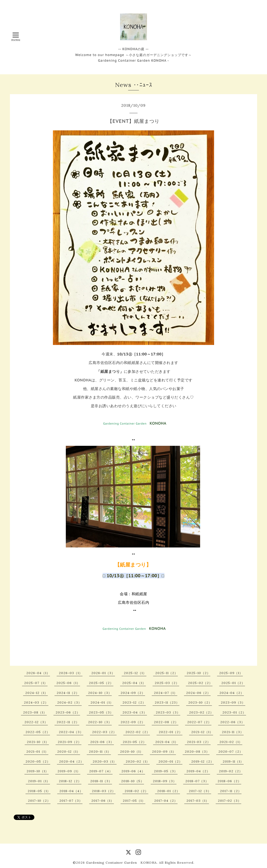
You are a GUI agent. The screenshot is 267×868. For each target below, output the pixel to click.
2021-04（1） (167, 742)
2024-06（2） (198, 693)
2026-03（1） (71, 673)
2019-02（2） (231, 771)
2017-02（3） (230, 801)
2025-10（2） (199, 673)
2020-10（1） (132, 751)
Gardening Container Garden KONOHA (121, 863)
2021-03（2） (199, 742)
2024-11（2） (68, 693)
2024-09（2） (133, 693)
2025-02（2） (200, 683)
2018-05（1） (39, 791)
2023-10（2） (200, 702)
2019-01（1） (39, 781)
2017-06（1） (103, 801)
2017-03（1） (198, 801)
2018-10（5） (133, 781)
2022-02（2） (138, 732)
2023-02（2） (201, 712)
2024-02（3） (69, 702)
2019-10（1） (38, 771)
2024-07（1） (166, 693)
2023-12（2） (134, 702)
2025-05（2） (101, 683)
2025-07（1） (36, 683)
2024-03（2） (36, 702)
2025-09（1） (231, 673)
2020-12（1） (69, 751)
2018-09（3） (165, 781)
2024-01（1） (102, 702)
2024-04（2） (232, 693)
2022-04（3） (71, 732)
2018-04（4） (71, 791)
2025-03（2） (167, 683)
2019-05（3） (166, 771)
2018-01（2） (169, 791)
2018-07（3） (197, 781)
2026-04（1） (38, 673)
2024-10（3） (100, 693)
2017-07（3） (71, 801)
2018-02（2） (136, 791)
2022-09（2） (133, 722)
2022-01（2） (171, 732)
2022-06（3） (232, 722)
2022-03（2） (104, 732)
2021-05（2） (135, 742)
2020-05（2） (38, 761)
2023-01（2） (234, 712)
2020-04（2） (71, 761)
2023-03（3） (168, 712)
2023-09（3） (233, 702)
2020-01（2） (170, 761)
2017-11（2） (231, 791)
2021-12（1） (202, 732)
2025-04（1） (134, 683)
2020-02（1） (138, 761)
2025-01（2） (233, 683)
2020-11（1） (100, 751)
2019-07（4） (101, 771)
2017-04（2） (166, 801)
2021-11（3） (233, 732)
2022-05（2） (38, 732)
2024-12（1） (37, 693)
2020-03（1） (105, 761)
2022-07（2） (199, 722)
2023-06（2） (68, 712)
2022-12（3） (36, 722)
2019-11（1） (233, 761)
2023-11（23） (167, 702)
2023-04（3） (135, 712)
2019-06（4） (133, 771)
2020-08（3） (197, 751)
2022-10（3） (100, 722)
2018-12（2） (70, 781)
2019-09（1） (69, 771)
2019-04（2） (198, 771)
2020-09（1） (164, 751)
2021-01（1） (37, 751)
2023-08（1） (35, 712)
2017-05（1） (134, 801)
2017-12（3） (200, 791)
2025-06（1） (68, 683)
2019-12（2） (203, 761)
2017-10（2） (39, 801)
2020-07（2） (231, 751)
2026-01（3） (103, 673)
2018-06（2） (229, 781)
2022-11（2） (68, 722)
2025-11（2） (167, 673)
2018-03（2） (104, 791)
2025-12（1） (135, 673)
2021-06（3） (102, 742)
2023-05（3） (101, 712)
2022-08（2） (166, 722)
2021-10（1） (38, 742)
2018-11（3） (101, 781)
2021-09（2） (70, 742)
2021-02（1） (231, 742)
